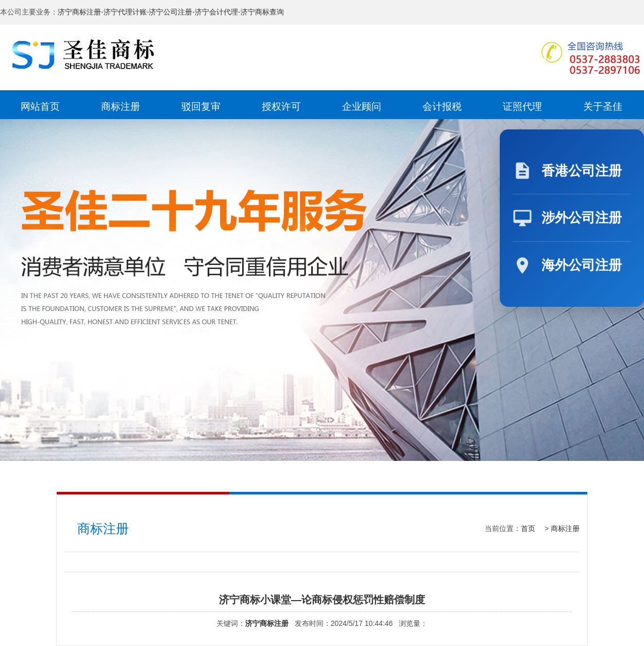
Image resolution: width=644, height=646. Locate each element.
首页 (528, 528)
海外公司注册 (582, 265)
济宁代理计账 (125, 12)
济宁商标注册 (79, 12)
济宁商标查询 (262, 12)
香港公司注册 (582, 171)
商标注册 (565, 528)
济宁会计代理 (216, 12)
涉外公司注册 (582, 218)
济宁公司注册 (171, 12)
